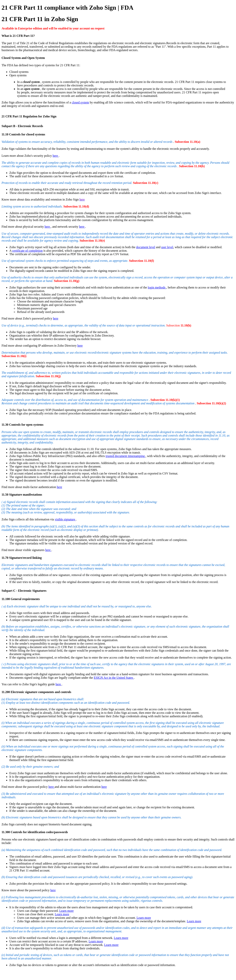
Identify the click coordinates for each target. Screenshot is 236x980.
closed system (80, 102)
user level (167, 247)
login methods (157, 287)
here (56, 156)
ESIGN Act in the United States (114, 678)
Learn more (67, 911)
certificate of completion (27, 251)
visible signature (65, 519)
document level (146, 247)
